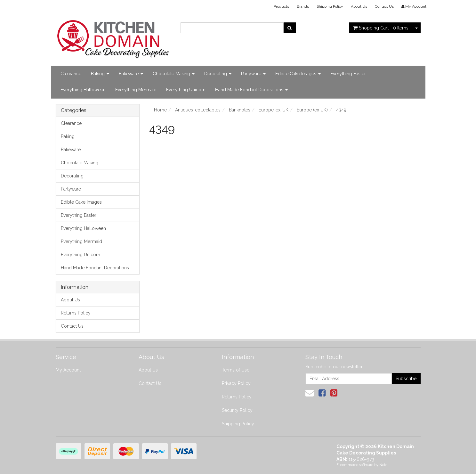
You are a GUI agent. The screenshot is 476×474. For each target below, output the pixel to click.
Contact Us (384, 6)
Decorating (218, 74)
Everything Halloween (83, 90)
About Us (359, 6)
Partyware (253, 74)
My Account (68, 370)
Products (281, 6)
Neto (383, 465)
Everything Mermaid (136, 90)
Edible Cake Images (298, 74)
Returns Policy (76, 313)
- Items (381, 28)
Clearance (71, 74)
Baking (100, 74)
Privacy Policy (236, 383)
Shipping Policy (330, 6)
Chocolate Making (174, 74)
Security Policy (237, 410)
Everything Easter (348, 74)
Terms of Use (236, 370)
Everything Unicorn (186, 90)
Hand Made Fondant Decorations (251, 90)
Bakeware (131, 74)
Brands (303, 6)
